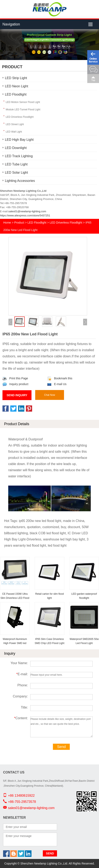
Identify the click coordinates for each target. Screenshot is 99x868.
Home (7, 223)
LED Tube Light (16, 164)
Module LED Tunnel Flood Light (23, 110)
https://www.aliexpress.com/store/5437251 (25, 215)
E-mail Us (57, 384)
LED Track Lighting (19, 156)
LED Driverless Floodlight (20, 117)
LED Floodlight (16, 94)
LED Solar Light (16, 173)
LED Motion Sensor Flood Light (23, 102)
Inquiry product (15, 384)
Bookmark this (60, 378)
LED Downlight (16, 148)
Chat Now (50, 395)
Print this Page (15, 378)
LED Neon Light (17, 86)
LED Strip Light (16, 78)
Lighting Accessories (20, 181)
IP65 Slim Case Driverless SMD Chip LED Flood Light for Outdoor (49, 643)
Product (19, 223)
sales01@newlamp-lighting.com (27, 211)
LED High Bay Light (19, 140)
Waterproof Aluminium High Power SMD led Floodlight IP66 (15, 643)
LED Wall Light (14, 132)
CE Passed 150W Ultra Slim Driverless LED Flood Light (15, 598)
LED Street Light (15, 124)
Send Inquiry (17, 395)
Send (61, 747)
